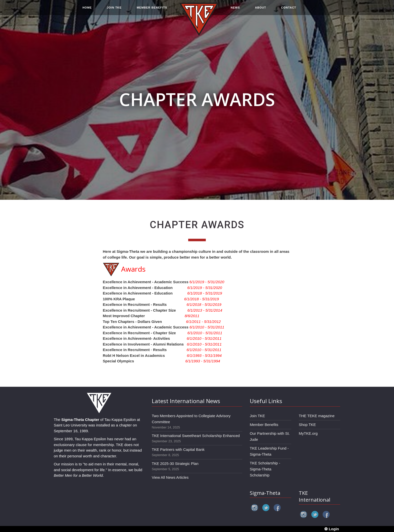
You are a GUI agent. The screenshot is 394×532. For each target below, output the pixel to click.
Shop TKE (307, 425)
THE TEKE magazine (317, 416)
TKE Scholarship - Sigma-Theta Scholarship (265, 469)
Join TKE (257, 416)
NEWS (235, 11)
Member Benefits (264, 425)
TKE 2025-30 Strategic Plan (175, 464)
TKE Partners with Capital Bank (178, 449)
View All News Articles (170, 477)
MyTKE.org (308, 433)
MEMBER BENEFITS (152, 11)
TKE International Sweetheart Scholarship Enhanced (196, 436)
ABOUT (261, 11)
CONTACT (289, 11)
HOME (87, 11)
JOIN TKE (114, 11)
